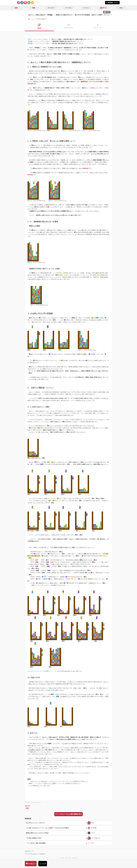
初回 (29, 39)
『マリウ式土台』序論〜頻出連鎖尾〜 (36, 843)
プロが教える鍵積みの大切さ (34, 838)
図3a (29, 262)
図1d (84, 130)
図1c (64, 130)
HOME (62, 858)
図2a (29, 201)
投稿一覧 (68, 858)
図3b (32, 305)
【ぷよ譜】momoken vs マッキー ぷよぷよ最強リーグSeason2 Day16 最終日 (47, 828)
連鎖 (27, 808)
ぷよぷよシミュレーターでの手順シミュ (40, 671)
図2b (50, 201)
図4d (80, 350)
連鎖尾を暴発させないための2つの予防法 (37, 833)
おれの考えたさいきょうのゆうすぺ (36, 823)
